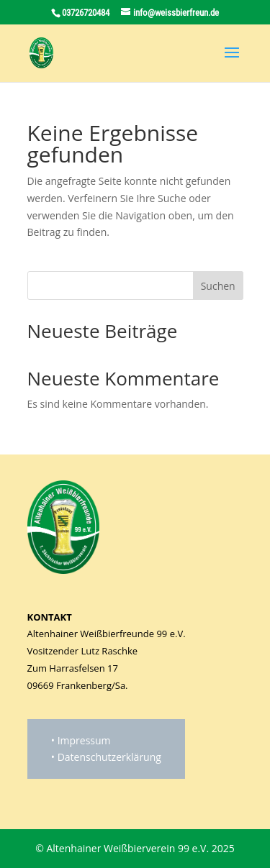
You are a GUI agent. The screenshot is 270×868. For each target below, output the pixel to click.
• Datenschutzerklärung (106, 757)
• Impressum (81, 740)
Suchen (218, 286)
